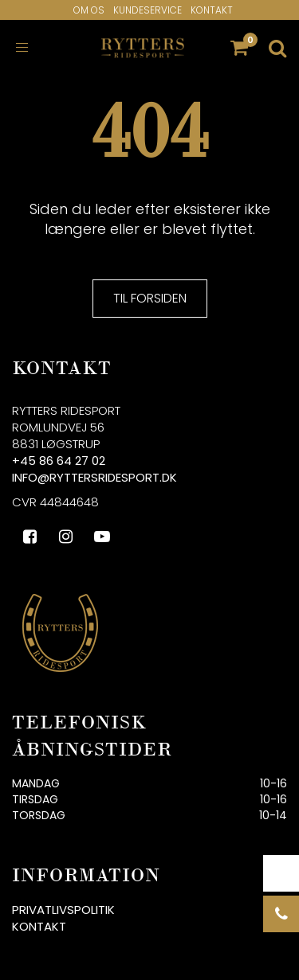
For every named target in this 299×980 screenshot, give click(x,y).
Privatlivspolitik (63, 910)
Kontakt (212, 10)
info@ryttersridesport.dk (94, 477)
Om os (89, 10)
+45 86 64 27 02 (59, 461)
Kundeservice (148, 10)
